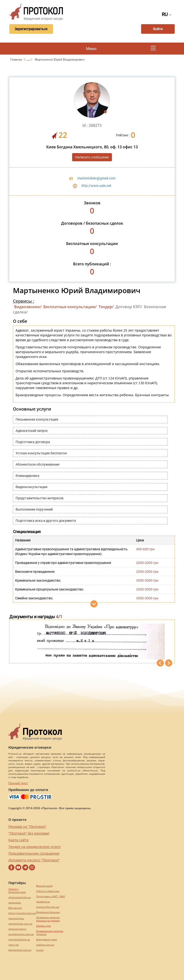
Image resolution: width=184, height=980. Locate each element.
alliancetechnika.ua (20, 897)
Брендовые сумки (47, 939)
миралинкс (15, 903)
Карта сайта (18, 840)
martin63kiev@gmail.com (96, 178)
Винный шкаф (44, 886)
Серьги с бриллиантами (17, 891)
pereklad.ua (43, 902)
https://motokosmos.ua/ (22, 913)
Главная (17, 59)
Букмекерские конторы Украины (50, 933)
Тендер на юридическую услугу (34, 847)
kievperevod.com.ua (20, 950)
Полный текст (18, 783)
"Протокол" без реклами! (29, 833)
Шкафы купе (43, 926)
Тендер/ (106, 307)
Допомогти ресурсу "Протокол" (34, 860)
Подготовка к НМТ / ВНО (51, 896)
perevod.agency (17, 929)
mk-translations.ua (19, 939)
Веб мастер (15, 908)
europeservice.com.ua (21, 934)
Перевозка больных (48, 912)
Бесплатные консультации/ (70, 307)
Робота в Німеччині (48, 891)
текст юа (14, 945)
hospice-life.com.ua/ (48, 907)
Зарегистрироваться (31, 29)
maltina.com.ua (45, 945)
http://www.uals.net (96, 186)
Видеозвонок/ (28, 307)
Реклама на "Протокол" (27, 827)
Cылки (40, 950)
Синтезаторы (16, 918)
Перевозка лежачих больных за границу (48, 919)
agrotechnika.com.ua (20, 924)
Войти (158, 29)
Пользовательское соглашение (34, 853)
